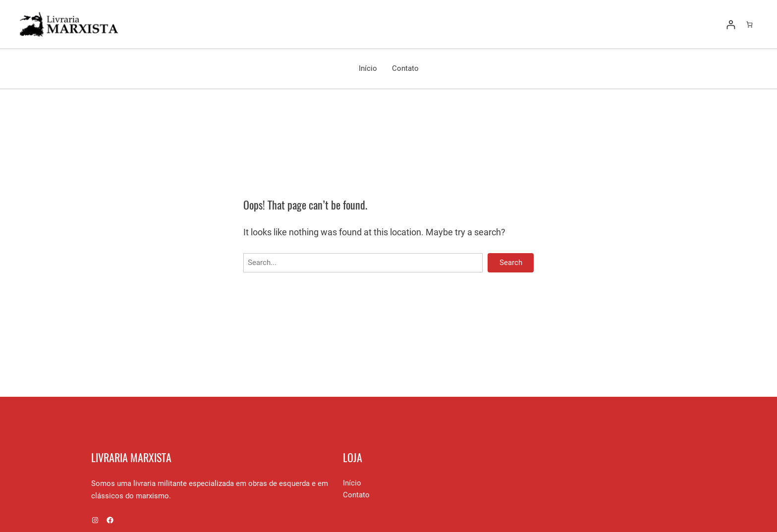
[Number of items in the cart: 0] (749, 25)
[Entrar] (731, 25)
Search (511, 263)
